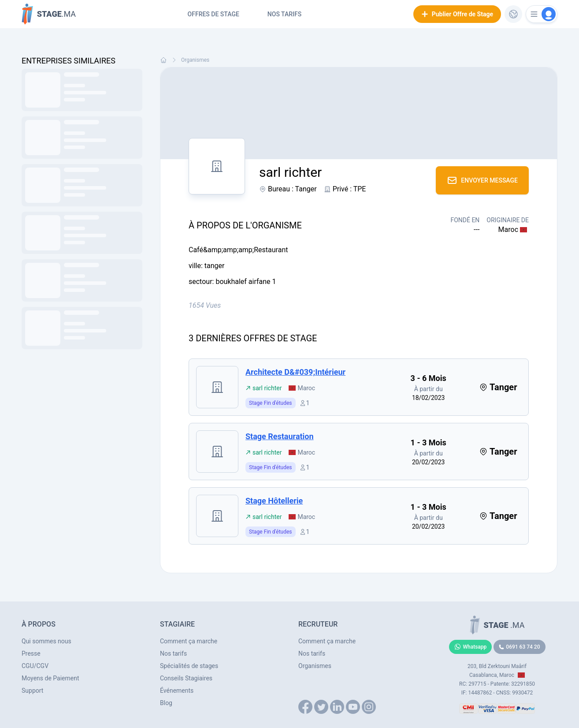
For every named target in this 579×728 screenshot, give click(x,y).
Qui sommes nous (46, 641)
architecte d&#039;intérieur (295, 372)
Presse (31, 653)
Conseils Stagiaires (186, 678)
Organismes (195, 60)
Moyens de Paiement (50, 678)
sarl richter (264, 388)
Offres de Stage (213, 14)
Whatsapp (471, 647)
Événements (177, 691)
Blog (166, 703)
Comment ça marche (189, 641)
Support (32, 691)
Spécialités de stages (189, 666)
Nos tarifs (284, 14)
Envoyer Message (482, 180)
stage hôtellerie (274, 501)
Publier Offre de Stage (457, 14)
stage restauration (280, 436)
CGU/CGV (35, 666)
